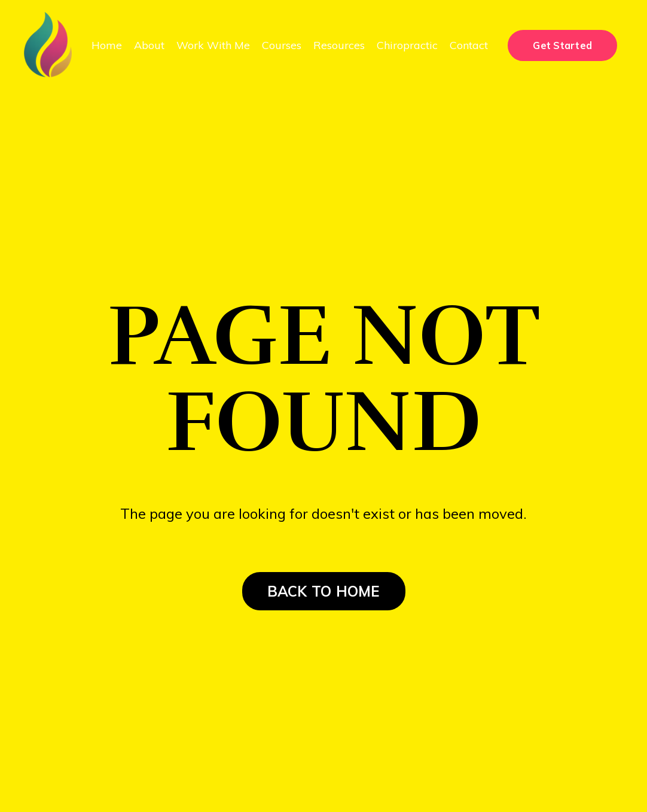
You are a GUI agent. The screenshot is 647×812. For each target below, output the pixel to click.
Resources (339, 45)
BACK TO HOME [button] (324, 591)
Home (107, 45)
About (149, 45)
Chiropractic (407, 45)
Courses (282, 45)
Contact (469, 45)
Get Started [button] (562, 45)
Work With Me (213, 45)
